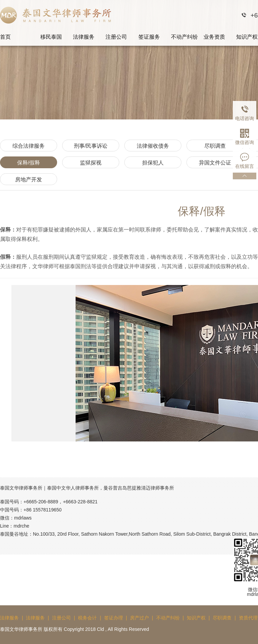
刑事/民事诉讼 (91, 146)
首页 (5, 37)
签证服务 (149, 37)
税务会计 (87, 618)
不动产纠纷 (184, 37)
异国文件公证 (215, 163)
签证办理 (114, 618)
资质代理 (248, 618)
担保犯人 (153, 163)
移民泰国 (51, 37)
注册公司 (116, 37)
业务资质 (214, 37)
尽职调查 (215, 146)
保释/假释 (29, 163)
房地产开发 (29, 180)
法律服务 (84, 37)
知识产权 (196, 618)
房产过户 (139, 618)
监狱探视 (91, 163)
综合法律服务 (29, 146)
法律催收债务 (153, 146)
